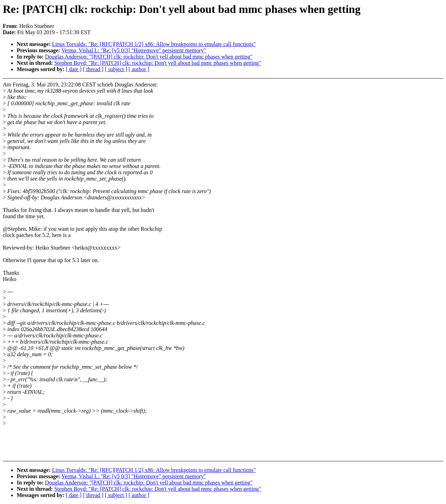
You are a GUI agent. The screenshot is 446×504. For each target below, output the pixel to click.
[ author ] (139, 69)
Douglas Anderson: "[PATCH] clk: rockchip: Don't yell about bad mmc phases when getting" (149, 57)
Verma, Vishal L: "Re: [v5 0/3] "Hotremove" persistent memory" (134, 50)
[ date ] (74, 69)
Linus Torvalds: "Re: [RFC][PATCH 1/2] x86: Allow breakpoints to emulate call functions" (154, 44)
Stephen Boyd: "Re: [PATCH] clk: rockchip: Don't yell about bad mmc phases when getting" (158, 63)
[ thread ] (93, 69)
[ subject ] (116, 69)
